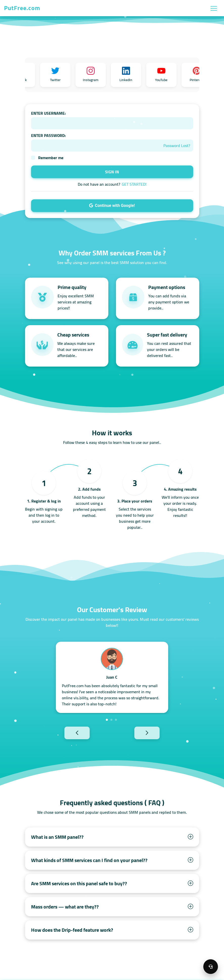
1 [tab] (107, 720)
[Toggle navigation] (214, 8)
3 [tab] (116, 720)
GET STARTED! (134, 184)
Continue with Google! (112, 206)
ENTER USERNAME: (48, 113)
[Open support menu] (211, 967)
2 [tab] (111, 720)
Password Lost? (177, 146)
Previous (68, 733)
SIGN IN (112, 172)
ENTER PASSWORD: (48, 135)
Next (156, 733)
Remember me (51, 158)
